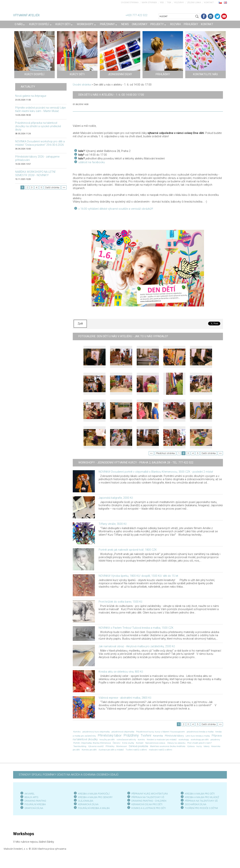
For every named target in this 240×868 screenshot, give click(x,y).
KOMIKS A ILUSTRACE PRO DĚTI (149, 808)
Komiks (77, 732)
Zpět (80, 324)
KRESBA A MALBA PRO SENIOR (95, 797)
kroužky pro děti (107, 740)
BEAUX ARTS (31, 797)
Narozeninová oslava (155, 743)
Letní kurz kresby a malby (198, 736)
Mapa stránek (149, 3)
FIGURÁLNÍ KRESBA (35, 804)
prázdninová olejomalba (123, 732)
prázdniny (215, 740)
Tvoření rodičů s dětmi (136, 750)
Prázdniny (131, 735)
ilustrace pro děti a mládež (111, 750)
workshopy (184, 740)
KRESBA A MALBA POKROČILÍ (94, 794)
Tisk (169, 3)
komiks (141, 740)
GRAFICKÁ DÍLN (33, 808)
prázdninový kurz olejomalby (96, 732)
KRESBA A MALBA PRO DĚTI (200, 794)
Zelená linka (194, 3)
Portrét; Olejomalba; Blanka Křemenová (92, 743)
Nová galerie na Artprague (31, 96)
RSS (162, 3)
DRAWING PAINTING (35, 801)
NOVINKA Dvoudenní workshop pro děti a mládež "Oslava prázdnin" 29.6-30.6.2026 (40, 143)
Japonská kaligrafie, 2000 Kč (116, 498)
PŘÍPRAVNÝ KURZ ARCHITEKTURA (150, 794)
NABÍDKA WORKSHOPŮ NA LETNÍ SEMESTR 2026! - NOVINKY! (35, 174)
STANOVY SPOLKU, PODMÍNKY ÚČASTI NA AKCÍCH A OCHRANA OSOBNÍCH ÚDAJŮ (69, 775)
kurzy (199, 746)
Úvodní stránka (130, 3)
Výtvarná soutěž (96, 746)
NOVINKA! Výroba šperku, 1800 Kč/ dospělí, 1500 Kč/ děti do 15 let (138, 576)
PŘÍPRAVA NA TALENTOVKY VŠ (148, 797)
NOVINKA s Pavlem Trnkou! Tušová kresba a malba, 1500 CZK (136, 628)
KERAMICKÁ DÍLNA (88, 804)
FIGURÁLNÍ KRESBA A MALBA (94, 808)
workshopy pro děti (200, 740)
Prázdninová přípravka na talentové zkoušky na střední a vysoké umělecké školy (38, 126)
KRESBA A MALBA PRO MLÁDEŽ (202, 797)
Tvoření (146, 735)
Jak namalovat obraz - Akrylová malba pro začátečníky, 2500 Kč (137, 646)
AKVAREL (30, 794)
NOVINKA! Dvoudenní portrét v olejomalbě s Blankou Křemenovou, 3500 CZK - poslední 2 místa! (156, 472)
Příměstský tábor (110, 735)
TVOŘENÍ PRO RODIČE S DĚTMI (201, 808)
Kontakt (209, 3)
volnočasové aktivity (126, 740)
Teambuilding (80, 746)
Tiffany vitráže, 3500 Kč (113, 524)
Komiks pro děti (89, 750)
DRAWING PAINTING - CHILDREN (149, 801)
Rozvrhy (179, 3)
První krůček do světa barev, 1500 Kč (120, 602)
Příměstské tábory (174, 736)
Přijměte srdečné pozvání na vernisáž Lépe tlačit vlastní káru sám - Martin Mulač (40, 109)
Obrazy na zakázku (176, 743)
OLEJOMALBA (86, 801)
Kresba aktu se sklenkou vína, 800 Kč (121, 672)
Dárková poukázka (138, 746)
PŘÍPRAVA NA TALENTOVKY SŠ (201, 801)
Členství (117, 743)
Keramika (158, 736)
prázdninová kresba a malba (200, 732)
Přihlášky (110, 746)
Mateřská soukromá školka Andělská (168, 746)
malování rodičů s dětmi (160, 750)
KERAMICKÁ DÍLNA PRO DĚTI (147, 804)
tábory (207, 746)
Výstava (191, 746)
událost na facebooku (92, 162)
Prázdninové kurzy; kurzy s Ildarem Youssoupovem (160, 732)
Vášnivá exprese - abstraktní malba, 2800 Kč (125, 698)
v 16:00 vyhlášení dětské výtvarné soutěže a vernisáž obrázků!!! (116, 209)
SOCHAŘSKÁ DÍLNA (196, 804)
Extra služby (128, 743)
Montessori (122, 746)
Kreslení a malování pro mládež (162, 740)
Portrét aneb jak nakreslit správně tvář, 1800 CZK (128, 550)
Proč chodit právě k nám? (199, 743)
